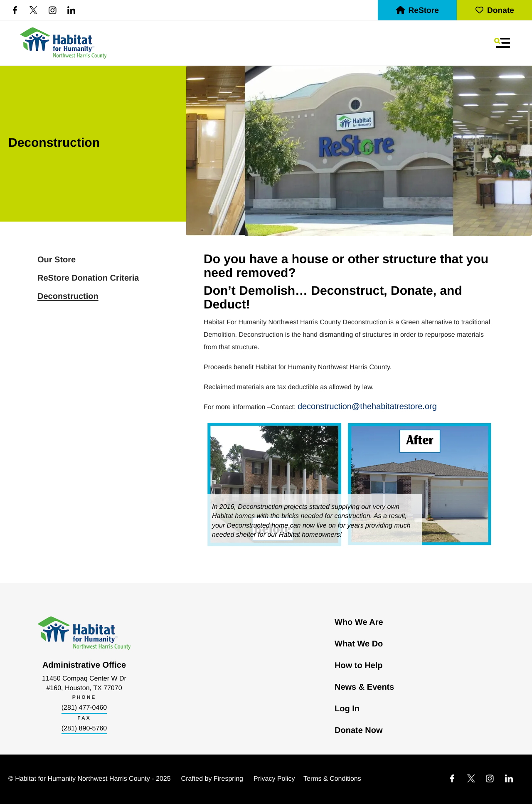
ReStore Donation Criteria (88, 278)
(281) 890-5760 (84, 729)
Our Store (57, 260)
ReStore (417, 11)
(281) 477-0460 (84, 708)
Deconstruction (68, 296)
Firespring (228, 779)
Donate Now (359, 730)
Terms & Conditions (332, 779)
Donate (494, 11)
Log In (347, 709)
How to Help (359, 666)
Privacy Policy (274, 779)
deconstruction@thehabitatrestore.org (367, 407)
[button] (502, 43)
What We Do (359, 644)
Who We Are (359, 622)
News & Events (364, 687)
